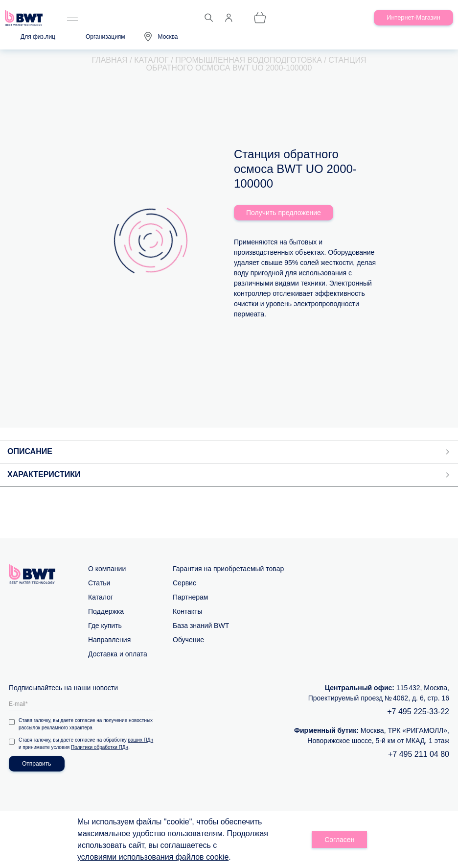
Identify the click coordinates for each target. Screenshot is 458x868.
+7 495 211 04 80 (419, 754)
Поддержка (106, 611)
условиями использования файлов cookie (153, 857)
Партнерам (190, 597)
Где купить (105, 626)
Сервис (184, 583)
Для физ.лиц (38, 37)
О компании (107, 569)
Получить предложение (284, 213)
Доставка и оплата (118, 654)
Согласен (339, 840)
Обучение (188, 640)
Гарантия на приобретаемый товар (228, 569)
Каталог (101, 597)
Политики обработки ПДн (100, 747)
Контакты (187, 611)
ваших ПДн (141, 740)
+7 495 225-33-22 (418, 711)
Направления (109, 640)
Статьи (99, 583)
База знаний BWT (201, 626)
